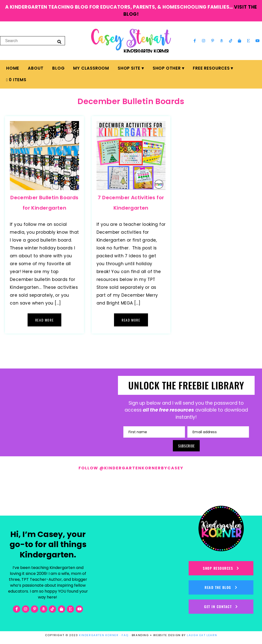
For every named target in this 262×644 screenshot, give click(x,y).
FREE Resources (211, 68)
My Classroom (91, 68)
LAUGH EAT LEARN (202, 635)
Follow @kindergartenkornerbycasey (131, 468)
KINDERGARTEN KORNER (99, 635)
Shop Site (129, 68)
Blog (58, 68)
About (36, 68)
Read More (44, 320)
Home (13, 68)
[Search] (59, 42)
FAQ (125, 635)
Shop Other (167, 68)
